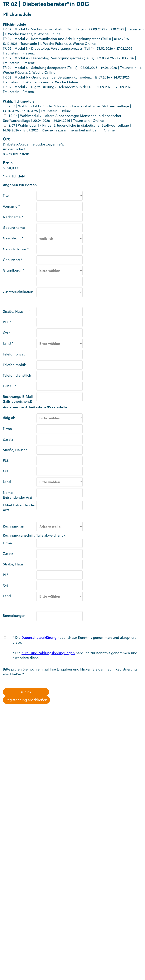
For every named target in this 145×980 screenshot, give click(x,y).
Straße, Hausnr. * (17, 311)
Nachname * (13, 217)
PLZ (6, 460)
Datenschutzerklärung (39, 638)
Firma (7, 429)
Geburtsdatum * (16, 249)
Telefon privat (14, 354)
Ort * (7, 333)
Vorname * (11, 206)
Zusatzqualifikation (18, 292)
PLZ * (7, 322)
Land (7, 482)
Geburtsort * (13, 260)
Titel (6, 195)
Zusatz (8, 439)
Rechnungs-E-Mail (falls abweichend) (18, 399)
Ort (5, 471)
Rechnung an (14, 526)
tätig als (9, 418)
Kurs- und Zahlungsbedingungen (48, 653)
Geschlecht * (13, 238)
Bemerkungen (14, 616)
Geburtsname (14, 228)
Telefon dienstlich (17, 375)
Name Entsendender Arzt (17, 495)
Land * (8, 343)
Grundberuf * (14, 270)
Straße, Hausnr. (15, 450)
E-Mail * (10, 386)
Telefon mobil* (15, 365)
